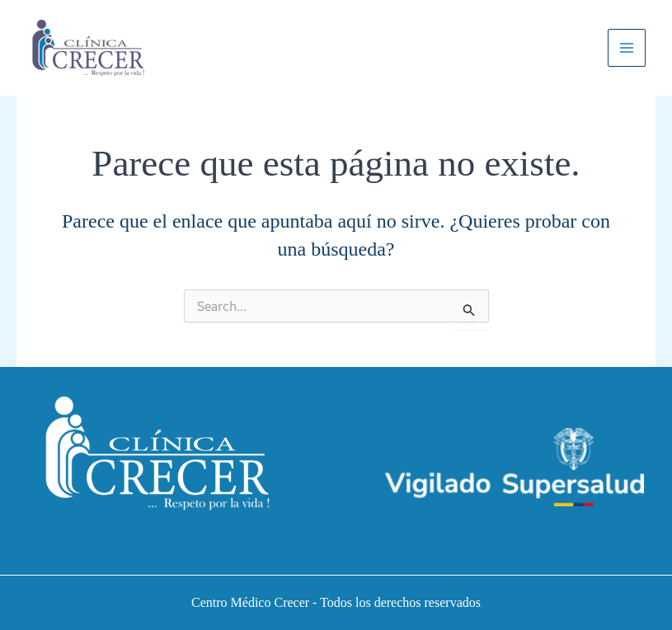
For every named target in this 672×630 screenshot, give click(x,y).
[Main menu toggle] (627, 48)
